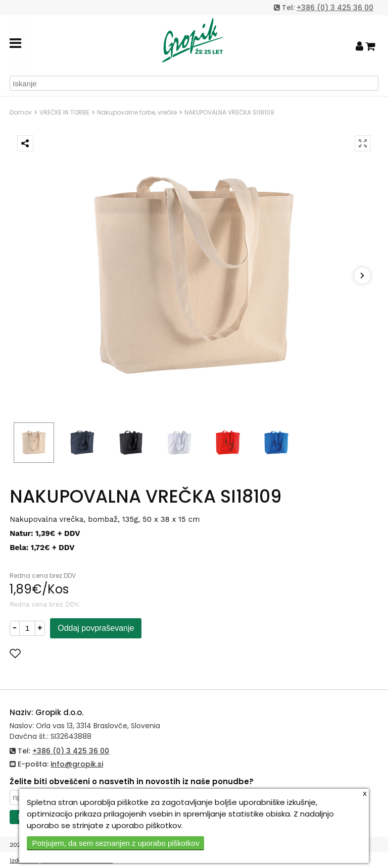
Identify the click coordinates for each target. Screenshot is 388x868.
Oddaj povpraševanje (96, 628)
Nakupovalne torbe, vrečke (137, 112)
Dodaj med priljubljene (65, 653)
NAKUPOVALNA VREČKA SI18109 (229, 112)
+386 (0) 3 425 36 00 (335, 8)
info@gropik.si (77, 764)
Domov (21, 112)
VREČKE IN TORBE (64, 112)
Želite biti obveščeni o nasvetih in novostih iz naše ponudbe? (132, 781)
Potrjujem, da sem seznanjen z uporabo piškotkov (115, 843)
